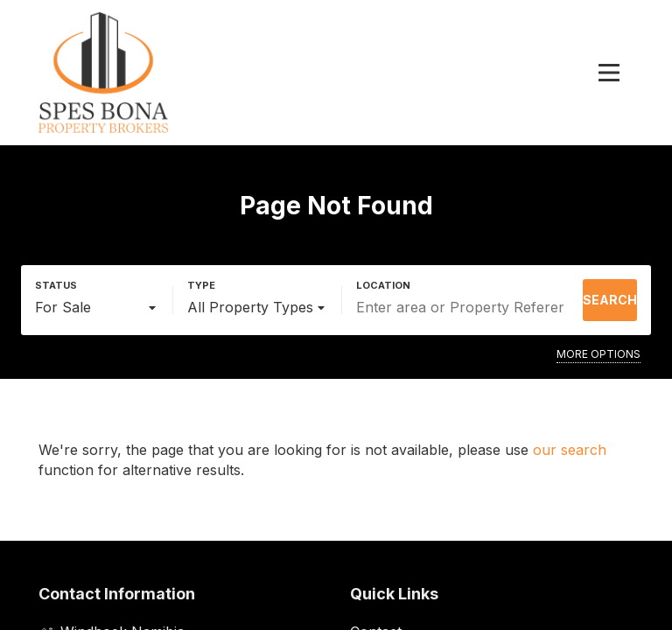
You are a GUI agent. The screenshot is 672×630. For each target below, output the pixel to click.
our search (570, 450)
